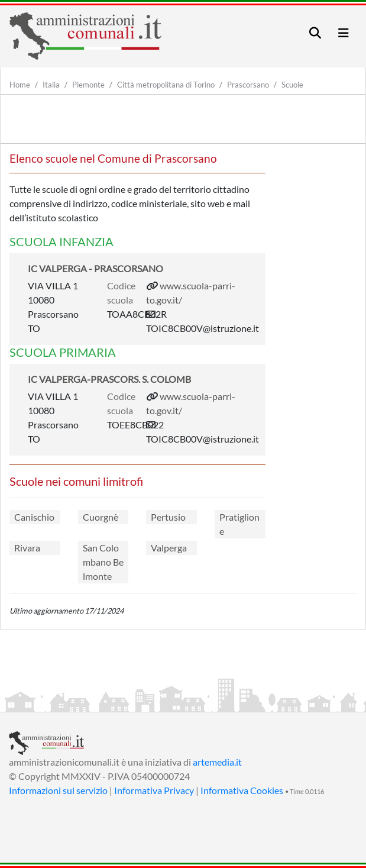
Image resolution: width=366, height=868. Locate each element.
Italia (51, 85)
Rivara (27, 548)
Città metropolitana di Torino (166, 85)
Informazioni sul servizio (58, 790)
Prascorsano (248, 85)
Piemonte (88, 85)
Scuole (292, 85)
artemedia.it (217, 762)
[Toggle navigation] (315, 33)
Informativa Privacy (154, 790)
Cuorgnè (101, 517)
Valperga (169, 548)
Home (20, 85)
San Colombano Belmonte (103, 562)
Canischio (34, 517)
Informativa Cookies (242, 790)
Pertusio (168, 517)
